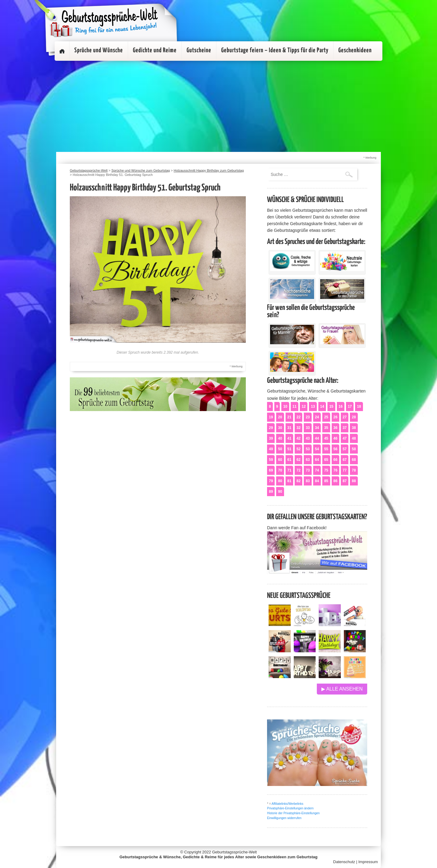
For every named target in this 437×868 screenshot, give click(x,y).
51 (289, 449)
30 (280, 428)
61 (289, 460)
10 (285, 407)
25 (326, 417)
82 (298, 481)
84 (317, 481)
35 (326, 428)
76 (335, 470)
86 (335, 481)
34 (317, 428)
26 (335, 417)
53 (308, 449)
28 (354, 417)
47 (345, 438)
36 (335, 428)
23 (308, 417)
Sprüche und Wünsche (99, 50)
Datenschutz (344, 862)
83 (308, 481)
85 (326, 481)
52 (298, 449)
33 (308, 428)
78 (354, 470)
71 (289, 470)
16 (341, 407)
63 (308, 460)
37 (345, 428)
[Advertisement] (218, 106)
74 (317, 470)
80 (280, 481)
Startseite (62, 51)
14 (322, 407)
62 (298, 460)
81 (289, 481)
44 (317, 438)
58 (354, 449)
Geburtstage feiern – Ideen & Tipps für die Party (275, 50)
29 (271, 428)
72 (298, 470)
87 (345, 481)
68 (354, 460)
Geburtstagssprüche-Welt (234, 852)
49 (271, 449)
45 (326, 438)
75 (326, 470)
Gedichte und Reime (155, 50)
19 (271, 417)
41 (289, 438)
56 (335, 449)
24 (317, 417)
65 (326, 460)
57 (345, 449)
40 (280, 438)
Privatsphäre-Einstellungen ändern (290, 808)
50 (280, 449)
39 (271, 438)
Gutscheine (199, 50)
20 (280, 417)
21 (289, 417)
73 (308, 470)
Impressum (368, 862)
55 (326, 449)
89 (271, 492)
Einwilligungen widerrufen (284, 818)
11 (295, 407)
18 (359, 407)
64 (317, 460)
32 (298, 428)
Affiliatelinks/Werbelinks (288, 804)
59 (271, 460)
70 (280, 470)
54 (317, 449)
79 (271, 481)
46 (335, 438)
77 (345, 470)
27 (345, 417)
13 (313, 407)
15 (331, 407)
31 (289, 428)
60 (280, 460)
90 (280, 492)
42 (298, 438)
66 (335, 460)
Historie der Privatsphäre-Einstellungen (293, 813)
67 (345, 460)
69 (271, 470)
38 (354, 428)
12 (304, 407)
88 (354, 481)
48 (354, 438)
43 (308, 438)
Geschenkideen (355, 50)
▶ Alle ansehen (342, 689)
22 (298, 417)
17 (350, 407)
